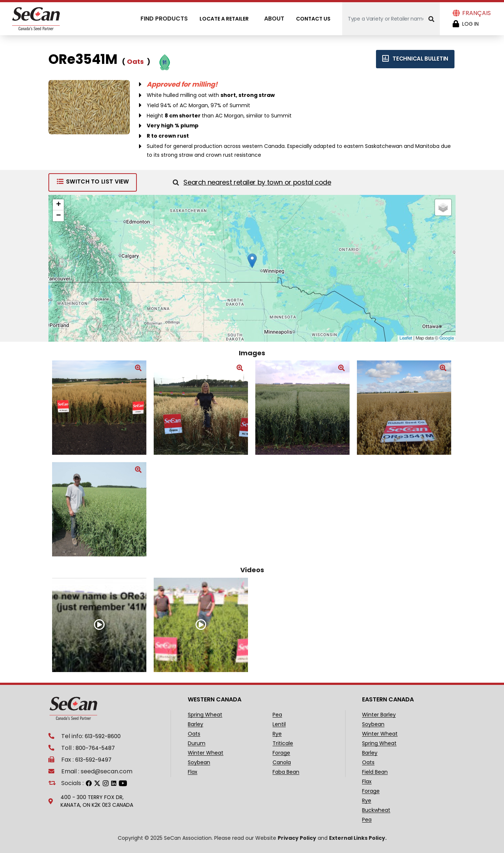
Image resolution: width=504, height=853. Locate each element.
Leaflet (406, 338)
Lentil (279, 724)
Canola (282, 763)
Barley (196, 724)
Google (447, 338)
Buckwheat (376, 810)
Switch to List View (93, 182)
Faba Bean (286, 772)
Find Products (164, 19)
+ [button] (59, 205)
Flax (193, 772)
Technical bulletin (415, 59)
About (274, 19)
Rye (277, 734)
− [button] (59, 216)
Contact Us (313, 19)
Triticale (283, 743)
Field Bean (375, 772)
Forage (281, 753)
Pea (277, 715)
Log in (470, 24)
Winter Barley (379, 715)
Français (476, 13)
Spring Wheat (205, 715)
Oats (194, 734)
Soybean (199, 763)
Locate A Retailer (224, 19)
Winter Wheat (206, 753)
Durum (197, 743)
